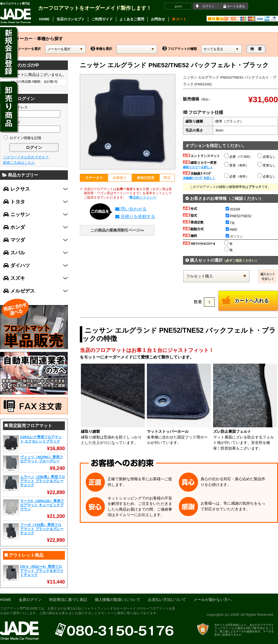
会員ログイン (30, 600)
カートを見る (236, 6)
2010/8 (233, 209)
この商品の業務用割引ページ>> (117, 230)
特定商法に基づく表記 (68, 600)
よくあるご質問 (132, 19)
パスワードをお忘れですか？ (26, 157)
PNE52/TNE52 (239, 216)
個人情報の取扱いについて (118, 600)
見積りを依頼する (135, 217)
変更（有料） (237, 165)
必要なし (267, 157)
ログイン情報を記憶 (23, 138)
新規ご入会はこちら (19, 163)
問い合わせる (131, 209)
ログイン (208, 6)
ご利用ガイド (102, 19)
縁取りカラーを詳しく (198, 167)
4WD (231, 230)
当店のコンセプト (71, 19)
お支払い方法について (167, 600)
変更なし (267, 165)
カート (179, 19)
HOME (44, 19)
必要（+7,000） (238, 156)
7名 (230, 223)
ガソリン (234, 236)
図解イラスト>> (143, 197)
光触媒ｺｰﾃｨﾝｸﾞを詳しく (199, 178)
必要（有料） (237, 176)
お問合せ (158, 19)
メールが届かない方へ (213, 600)
